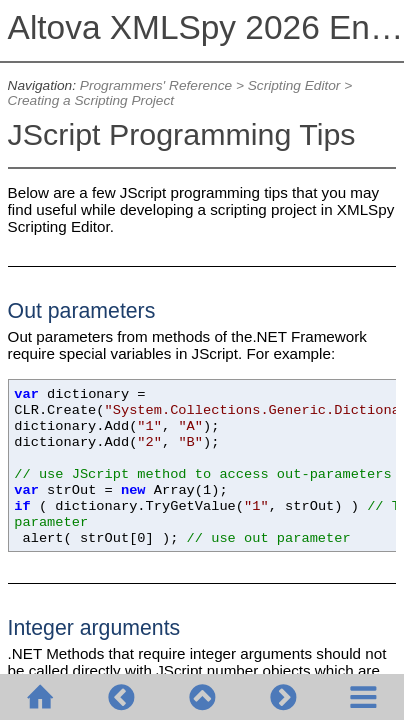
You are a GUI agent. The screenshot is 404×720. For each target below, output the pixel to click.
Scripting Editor (294, 85)
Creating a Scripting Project (91, 100)
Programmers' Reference (156, 85)
